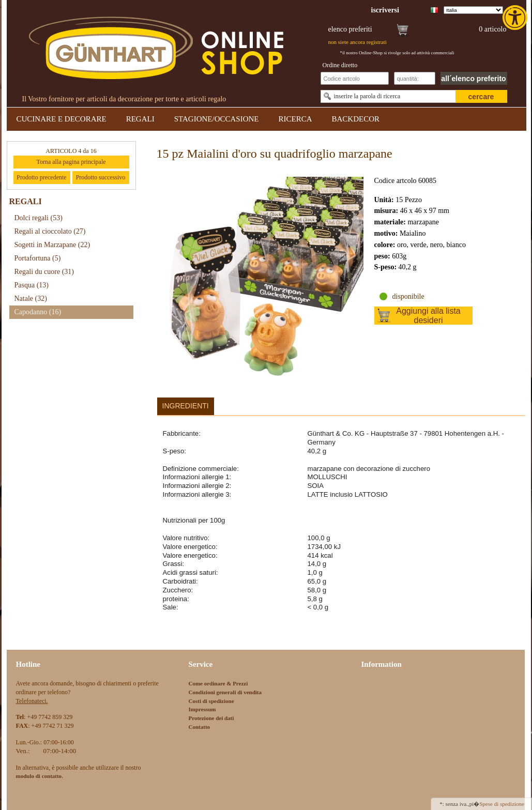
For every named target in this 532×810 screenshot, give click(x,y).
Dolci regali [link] (39, 218)
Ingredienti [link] (186, 406)
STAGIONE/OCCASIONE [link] (217, 119)
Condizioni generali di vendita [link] (225, 692)
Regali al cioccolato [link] (50, 231)
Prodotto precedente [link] (41, 177)
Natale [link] (31, 299)
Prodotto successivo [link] (101, 177)
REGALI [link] (140, 119)
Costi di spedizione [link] (211, 701)
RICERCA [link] (295, 119)
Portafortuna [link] (38, 258)
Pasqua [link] (32, 285)
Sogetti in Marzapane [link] (52, 245)
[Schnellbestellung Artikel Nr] (355, 78)
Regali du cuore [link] (44, 272)
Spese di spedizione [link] (502, 804)
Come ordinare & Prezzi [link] (218, 683)
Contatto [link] (200, 727)
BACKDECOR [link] (356, 119)
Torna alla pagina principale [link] (71, 162)
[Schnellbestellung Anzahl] (415, 78)
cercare (481, 97)
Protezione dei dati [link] (211, 718)
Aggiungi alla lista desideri (428, 316)
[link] (516, 18)
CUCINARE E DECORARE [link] (62, 119)
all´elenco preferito (473, 79)
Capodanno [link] (38, 312)
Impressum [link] (202, 709)
